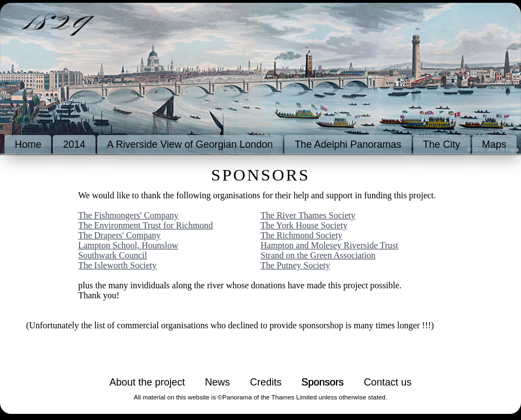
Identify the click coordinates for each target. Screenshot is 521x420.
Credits (266, 382)
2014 (74, 144)
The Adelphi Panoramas (348, 144)
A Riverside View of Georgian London (190, 144)
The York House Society (304, 225)
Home (28, 144)
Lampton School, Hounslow (128, 245)
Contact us (388, 382)
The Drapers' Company (120, 235)
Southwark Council (113, 255)
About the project (147, 382)
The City (442, 144)
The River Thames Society (308, 215)
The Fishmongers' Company (129, 215)
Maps (494, 144)
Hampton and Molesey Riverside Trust (329, 245)
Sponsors (323, 382)
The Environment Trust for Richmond (146, 225)
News (217, 382)
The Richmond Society (302, 235)
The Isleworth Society (117, 265)
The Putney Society (295, 265)
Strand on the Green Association (318, 255)
